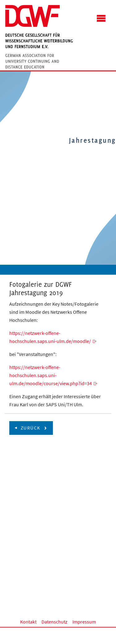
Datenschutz (54, 622)
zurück (30, 428)
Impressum (84, 622)
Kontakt (28, 622)
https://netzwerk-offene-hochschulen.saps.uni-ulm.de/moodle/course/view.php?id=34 (51, 375)
